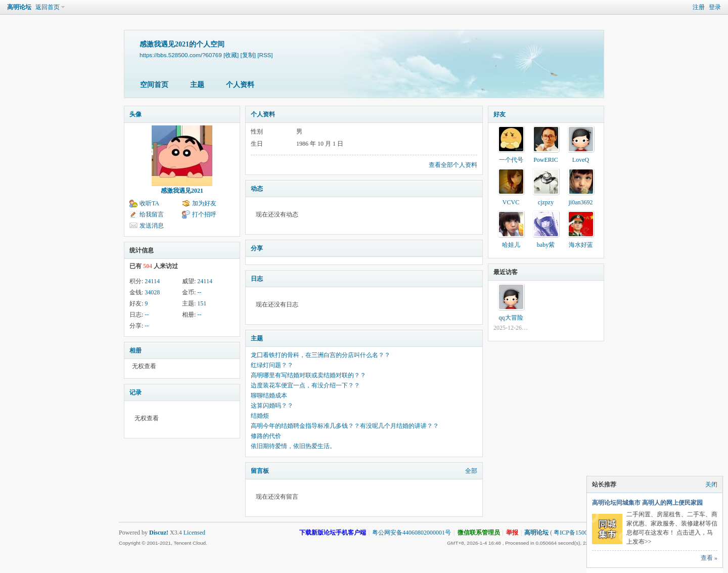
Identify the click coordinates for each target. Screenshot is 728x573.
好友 (499, 114)
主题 (197, 85)
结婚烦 (260, 416)
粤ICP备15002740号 (580, 533)
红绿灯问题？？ (272, 365)
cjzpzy (546, 202)
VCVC (511, 202)
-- (199, 292)
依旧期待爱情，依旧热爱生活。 (293, 446)
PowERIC (546, 160)
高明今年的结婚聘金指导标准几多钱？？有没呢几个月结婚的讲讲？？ (345, 426)
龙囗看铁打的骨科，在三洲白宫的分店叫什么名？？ (321, 355)
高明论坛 (19, 7)
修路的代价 (266, 436)
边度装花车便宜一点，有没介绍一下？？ (305, 385)
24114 (152, 281)
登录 (715, 7)
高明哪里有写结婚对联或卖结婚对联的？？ (308, 375)
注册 (699, 7)
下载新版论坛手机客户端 (333, 533)
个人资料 (240, 85)
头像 (135, 114)
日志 (257, 279)
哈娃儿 (511, 245)
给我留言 (152, 214)
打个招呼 (204, 214)
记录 (135, 392)
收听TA (149, 203)
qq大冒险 (511, 318)
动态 (257, 189)
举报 (512, 533)
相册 (135, 350)
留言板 (260, 471)
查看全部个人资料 (453, 165)
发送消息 (152, 226)
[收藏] (231, 55)
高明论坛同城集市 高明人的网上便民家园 (647, 503)
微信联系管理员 (479, 533)
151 (202, 303)
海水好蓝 (581, 245)
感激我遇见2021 (182, 191)
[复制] (248, 55)
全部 (471, 471)
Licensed (194, 533)
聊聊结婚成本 (269, 395)
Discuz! (159, 533)
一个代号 (511, 160)
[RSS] (265, 55)
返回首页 (48, 7)
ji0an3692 (581, 202)
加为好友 (204, 203)
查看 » (709, 558)
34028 (152, 292)
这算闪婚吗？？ (272, 406)
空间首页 (154, 85)
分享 (257, 248)
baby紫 (546, 245)
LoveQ (581, 160)
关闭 (711, 484)
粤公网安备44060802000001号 (412, 533)
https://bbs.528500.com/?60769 (181, 55)
